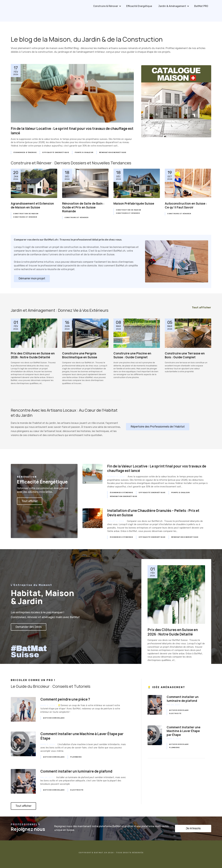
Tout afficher (30, 501)
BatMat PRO (201, 6)
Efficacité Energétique (139, 6)
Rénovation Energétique (113, 152)
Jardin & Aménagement (172, 6)
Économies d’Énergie (25, 152)
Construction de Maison (26, 214)
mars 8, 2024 (48, 705)
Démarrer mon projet (32, 278)
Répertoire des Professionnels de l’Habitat (158, 427)
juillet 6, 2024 (116, 521)
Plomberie (76, 757)
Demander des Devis (29, 627)
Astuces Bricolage (54, 718)
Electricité (77, 790)
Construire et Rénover (25, 217)
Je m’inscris (193, 828)
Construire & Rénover (106, 6)
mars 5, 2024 (48, 744)
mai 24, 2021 (47, 777)
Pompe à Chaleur (84, 152)
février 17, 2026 (116, 477)
